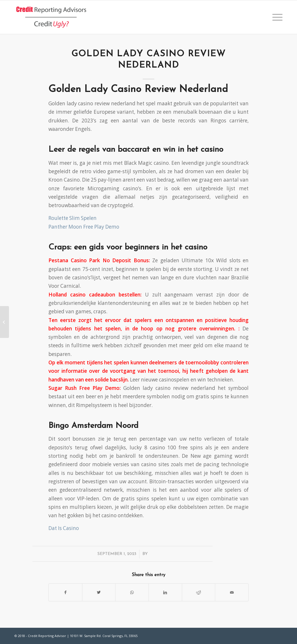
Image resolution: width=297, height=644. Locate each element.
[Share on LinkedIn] (165, 592)
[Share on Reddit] (199, 592)
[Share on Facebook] (65, 592)
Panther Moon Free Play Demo (84, 227)
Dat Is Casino (64, 528)
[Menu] (276, 17)
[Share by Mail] (232, 592)
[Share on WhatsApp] (132, 592)
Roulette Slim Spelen (73, 218)
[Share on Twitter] (99, 592)
